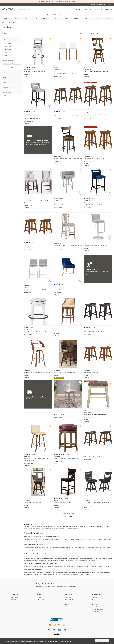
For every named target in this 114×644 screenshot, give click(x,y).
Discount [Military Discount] (69, 600)
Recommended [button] (100, 34)
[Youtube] (59, 625)
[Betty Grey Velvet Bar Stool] (68, 203)
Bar (36, 18)
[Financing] (67, 602)
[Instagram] (55, 625)
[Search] (44, 10)
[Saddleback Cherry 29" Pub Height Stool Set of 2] (98, 112)
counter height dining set (56, 560)
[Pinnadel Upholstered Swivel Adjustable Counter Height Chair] (68, 157)
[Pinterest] (64, 625)
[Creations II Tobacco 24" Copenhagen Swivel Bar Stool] (98, 69)
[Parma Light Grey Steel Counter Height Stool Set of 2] (38, 288)
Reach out (89, 275)
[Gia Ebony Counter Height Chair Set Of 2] (68, 500)
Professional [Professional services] (45, 15)
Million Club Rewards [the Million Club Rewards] (98, 609)
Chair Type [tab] (6, 87)
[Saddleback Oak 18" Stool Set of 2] (98, 370)
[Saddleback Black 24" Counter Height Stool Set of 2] (98, 330)
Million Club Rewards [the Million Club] (57, 15)
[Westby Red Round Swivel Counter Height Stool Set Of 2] (68, 457)
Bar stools (77, 539)
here (71, 641)
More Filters (5, 96)
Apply (12, 67)
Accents (76, 18)
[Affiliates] (67, 607)
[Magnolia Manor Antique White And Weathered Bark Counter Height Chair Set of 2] (68, 243)
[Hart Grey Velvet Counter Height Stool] (38, 116)
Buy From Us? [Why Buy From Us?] (42, 600)
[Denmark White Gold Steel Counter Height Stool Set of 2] (68, 72)
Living (16, 18)
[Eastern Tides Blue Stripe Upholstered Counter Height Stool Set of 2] (38, 199)
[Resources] (67, 604)
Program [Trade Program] (68, 597)
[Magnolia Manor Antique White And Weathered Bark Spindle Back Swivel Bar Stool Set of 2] (68, 411)
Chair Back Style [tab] (7, 92)
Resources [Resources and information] (69, 15)
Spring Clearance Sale (89, 117)
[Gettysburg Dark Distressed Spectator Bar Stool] (68, 370)
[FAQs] (93, 600)
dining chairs (59, 557)
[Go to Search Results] (68, 10)
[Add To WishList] (50, 39)
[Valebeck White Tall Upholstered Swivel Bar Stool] (38, 70)
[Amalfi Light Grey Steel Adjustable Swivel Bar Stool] (98, 243)
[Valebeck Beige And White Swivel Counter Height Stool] (38, 330)
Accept (102, 641)
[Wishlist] (12, 602)
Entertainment (46, 18)
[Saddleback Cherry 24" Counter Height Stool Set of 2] (68, 114)
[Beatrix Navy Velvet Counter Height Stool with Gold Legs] (68, 287)
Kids (56, 18)
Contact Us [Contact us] (110, 5)
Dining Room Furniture (7, 23)
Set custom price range (8, 60)
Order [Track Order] (13, 600)
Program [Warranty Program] (96, 607)
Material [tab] (5, 82)
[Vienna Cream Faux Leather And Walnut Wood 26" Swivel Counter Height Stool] (38, 457)
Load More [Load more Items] (68, 517)
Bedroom (6, 18)
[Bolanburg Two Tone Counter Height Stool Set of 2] (98, 413)
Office (86, 18)
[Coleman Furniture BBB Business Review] (57, 620)
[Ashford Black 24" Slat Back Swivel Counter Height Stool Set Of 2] (98, 500)
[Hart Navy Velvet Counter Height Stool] (98, 203)
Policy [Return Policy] (95, 604)
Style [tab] (4, 77)
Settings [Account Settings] (14, 597)
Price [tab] (4, 39)
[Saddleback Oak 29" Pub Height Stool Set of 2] (98, 157)
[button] (78, 10)
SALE (98, 19)
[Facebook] (50, 625)
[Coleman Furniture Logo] (8, 11)
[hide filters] (5, 34)
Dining (26, 18)
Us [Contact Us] (94, 597)
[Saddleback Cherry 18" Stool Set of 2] (98, 455)
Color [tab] (5, 73)
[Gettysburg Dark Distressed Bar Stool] (38, 500)
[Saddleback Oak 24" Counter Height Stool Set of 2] (38, 245)
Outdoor (66, 18)
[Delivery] (94, 602)
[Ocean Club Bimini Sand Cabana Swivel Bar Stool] (68, 328)
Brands (108, 18)
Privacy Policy (53, 641)
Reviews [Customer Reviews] (96, 612)
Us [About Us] (39, 597)
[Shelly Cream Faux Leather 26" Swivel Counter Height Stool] (38, 370)
